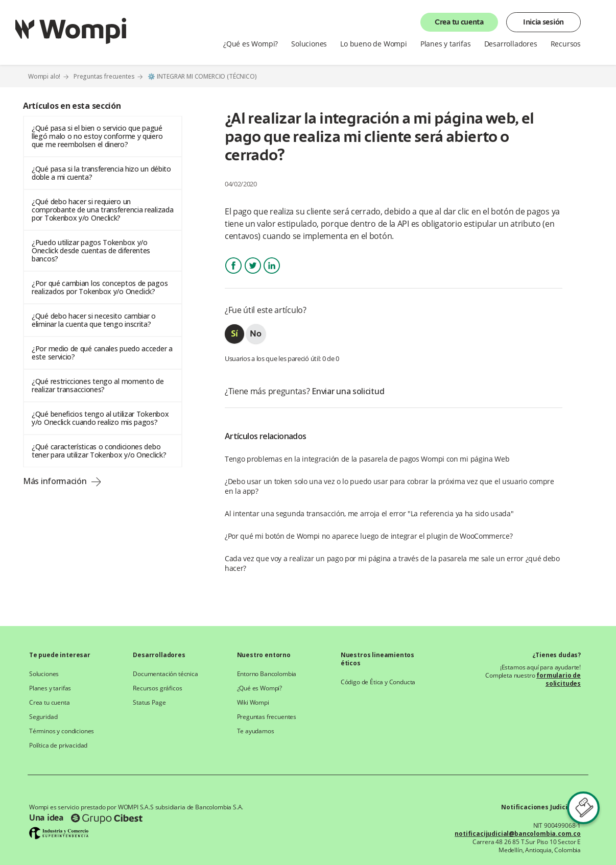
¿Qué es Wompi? (251, 44)
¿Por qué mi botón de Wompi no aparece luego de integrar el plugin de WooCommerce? (369, 536)
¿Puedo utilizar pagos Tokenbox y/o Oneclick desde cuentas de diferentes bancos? (91, 250)
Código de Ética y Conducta (378, 682)
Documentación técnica (165, 674)
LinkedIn (272, 274)
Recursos (566, 44)
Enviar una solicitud (348, 391)
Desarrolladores (511, 44)
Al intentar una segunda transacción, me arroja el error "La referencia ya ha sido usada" (369, 513)
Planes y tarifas (446, 44)
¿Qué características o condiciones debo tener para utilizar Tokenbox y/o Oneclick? (99, 451)
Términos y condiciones (62, 731)
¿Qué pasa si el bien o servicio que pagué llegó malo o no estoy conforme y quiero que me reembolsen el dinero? (97, 136)
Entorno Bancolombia (267, 674)
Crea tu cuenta (459, 22)
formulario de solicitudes (559, 679)
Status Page (149, 703)
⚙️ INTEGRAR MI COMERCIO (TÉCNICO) (202, 77)
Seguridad (43, 717)
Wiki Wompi (253, 703)
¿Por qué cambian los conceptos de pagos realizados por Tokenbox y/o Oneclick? (100, 287)
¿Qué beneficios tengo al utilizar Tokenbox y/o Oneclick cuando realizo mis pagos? (100, 418)
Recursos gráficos (157, 688)
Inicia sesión (543, 22)
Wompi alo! (44, 76)
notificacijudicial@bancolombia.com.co (518, 834)
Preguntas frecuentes (104, 76)
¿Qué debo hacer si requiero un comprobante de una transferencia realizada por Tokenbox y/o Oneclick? (102, 210)
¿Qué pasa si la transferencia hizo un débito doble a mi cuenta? (101, 173)
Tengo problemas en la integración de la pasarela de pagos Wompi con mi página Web (367, 459)
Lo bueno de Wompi (374, 44)
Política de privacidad (58, 746)
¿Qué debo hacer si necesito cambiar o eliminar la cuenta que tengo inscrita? (94, 320)
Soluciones (309, 44)
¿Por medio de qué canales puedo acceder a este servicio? (102, 353)
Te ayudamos (256, 731)
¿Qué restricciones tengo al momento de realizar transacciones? (98, 385)
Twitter (253, 274)
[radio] (234, 334)
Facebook (233, 274)
